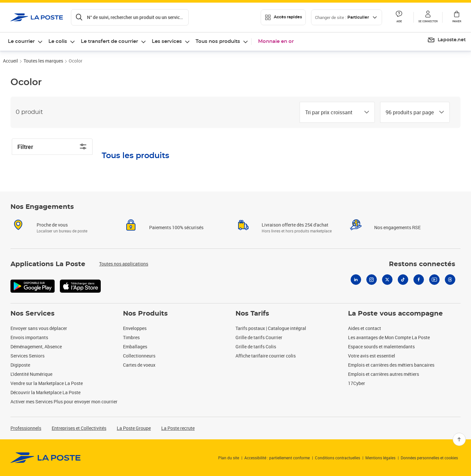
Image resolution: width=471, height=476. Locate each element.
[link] (46, 458)
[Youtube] (434, 280)
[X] (387, 280)
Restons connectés (422, 264)
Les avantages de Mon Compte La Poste (389, 337)
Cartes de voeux (139, 365)
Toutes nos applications (124, 264)
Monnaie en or (276, 41)
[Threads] (450, 280)
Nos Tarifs (252, 314)
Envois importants (29, 337)
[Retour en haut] (459, 439)
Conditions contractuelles (338, 458)
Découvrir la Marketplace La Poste (45, 392)
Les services (167, 41)
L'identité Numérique (31, 374)
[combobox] (332, 112)
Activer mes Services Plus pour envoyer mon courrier (64, 402)
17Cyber (357, 383)
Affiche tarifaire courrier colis (266, 356)
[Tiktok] (403, 280)
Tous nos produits (218, 41)
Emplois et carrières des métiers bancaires (391, 365)
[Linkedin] (356, 280)
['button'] (37, 17)
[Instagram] (372, 280)
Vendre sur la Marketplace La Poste (47, 383)
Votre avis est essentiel (372, 356)
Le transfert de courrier (109, 41)
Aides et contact (365, 328)
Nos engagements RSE (397, 227)
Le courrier (21, 41)
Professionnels (26, 428)
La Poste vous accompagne (395, 314)
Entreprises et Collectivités (79, 428)
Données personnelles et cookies (429, 458)
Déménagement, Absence (36, 347)
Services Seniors (27, 356)
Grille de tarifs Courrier (259, 337)
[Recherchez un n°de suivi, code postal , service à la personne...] (130, 17)
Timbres (131, 337)
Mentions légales (380, 458)
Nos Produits (145, 314)
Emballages (135, 347)
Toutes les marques (43, 61)
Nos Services (33, 314)
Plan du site (229, 458)
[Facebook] (419, 280)
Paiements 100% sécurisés (176, 227)
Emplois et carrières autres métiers (384, 374)
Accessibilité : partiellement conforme (277, 458)
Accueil (10, 61)
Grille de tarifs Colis (256, 347)
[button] (428, 17)
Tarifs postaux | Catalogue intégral (271, 328)
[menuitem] (446, 40)
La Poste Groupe (134, 428)
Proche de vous (52, 225)
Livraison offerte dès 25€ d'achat (295, 225)
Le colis (58, 41)
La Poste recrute (178, 428)
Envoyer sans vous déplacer (39, 328)
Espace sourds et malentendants (381, 347)
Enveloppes (135, 328)
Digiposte (20, 365)
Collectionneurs (139, 356)
